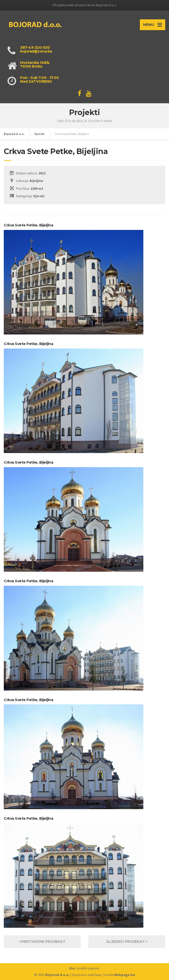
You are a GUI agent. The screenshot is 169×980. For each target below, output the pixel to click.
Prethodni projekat (42, 942)
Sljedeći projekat (127, 942)
